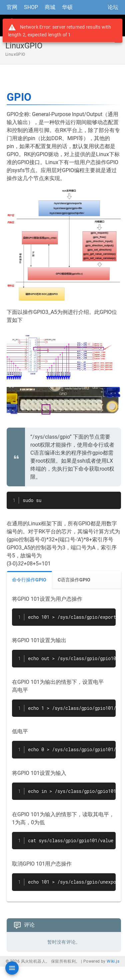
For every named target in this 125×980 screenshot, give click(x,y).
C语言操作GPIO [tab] (74, 580)
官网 (12, 7)
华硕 (67, 7)
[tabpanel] (64, 745)
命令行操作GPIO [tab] (29, 580)
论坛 (113, 7)
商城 (50, 7)
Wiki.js (113, 961)
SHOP (31, 7)
